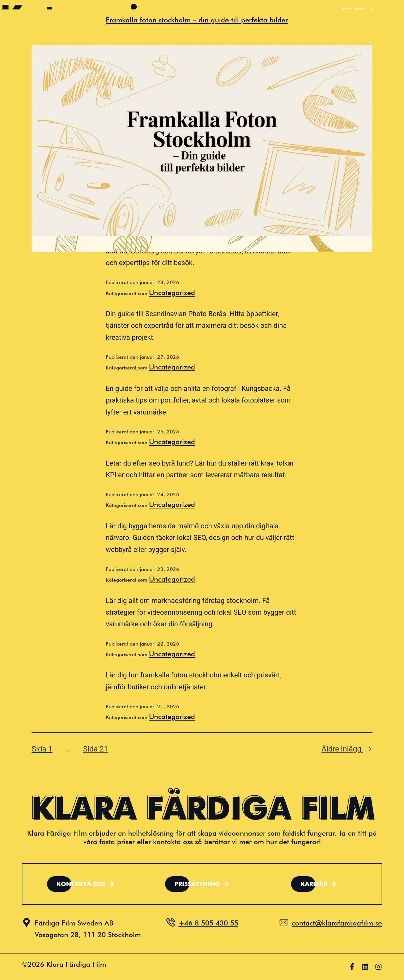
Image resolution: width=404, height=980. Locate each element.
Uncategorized (172, 293)
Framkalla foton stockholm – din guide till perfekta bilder (197, 20)
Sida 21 (96, 749)
